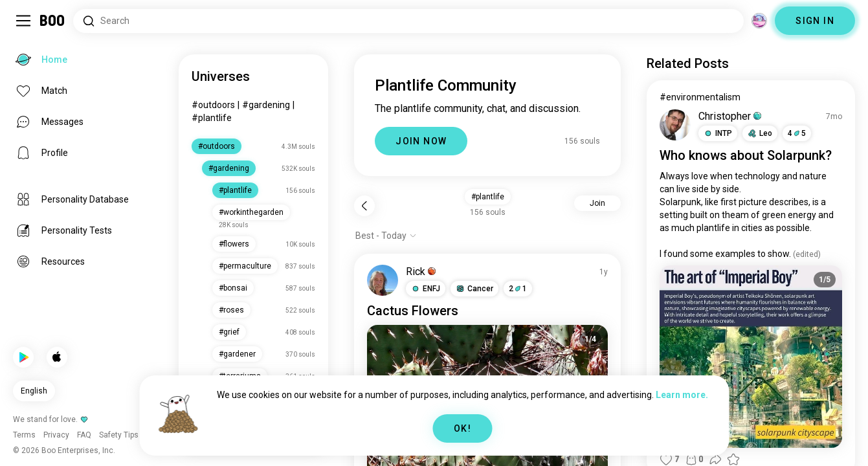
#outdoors (213, 105)
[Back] (364, 206)
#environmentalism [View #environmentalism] (700, 97)
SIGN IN (815, 21)
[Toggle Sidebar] (23, 21)
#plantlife (212, 118)
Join (597, 203)
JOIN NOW (421, 141)
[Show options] (386, 236)
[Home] (53, 21)
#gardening (266, 105)
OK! (462, 428)
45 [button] (797, 133)
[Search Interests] (408, 21)
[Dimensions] (759, 21)
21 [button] (518, 289)
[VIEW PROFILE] (383, 280)
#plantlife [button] (488, 197)
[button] (426, 289)
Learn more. (682, 395)
